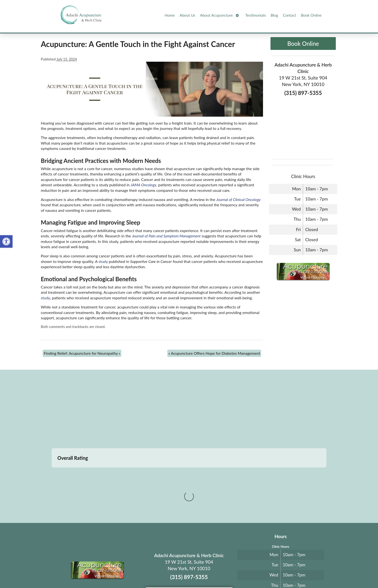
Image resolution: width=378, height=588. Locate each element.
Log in (281, 573)
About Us (187, 15)
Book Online (311, 15)
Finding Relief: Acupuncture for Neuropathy (82, 353)
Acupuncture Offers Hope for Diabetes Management (214, 353)
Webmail (262, 573)
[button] (6, 241)
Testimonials (255, 15)
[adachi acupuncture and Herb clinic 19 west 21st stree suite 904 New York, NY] (189, 410)
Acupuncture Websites (105, 573)
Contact (289, 15)
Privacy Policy (241, 573)
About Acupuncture (216, 15)
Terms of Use (221, 573)
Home (170, 15)
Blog (274, 15)
